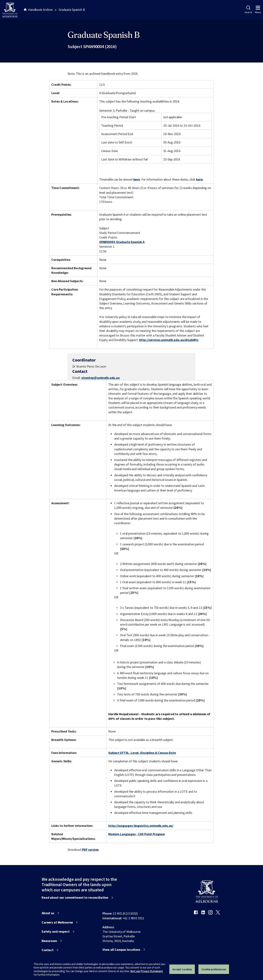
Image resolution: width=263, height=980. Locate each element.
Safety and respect (56, 932)
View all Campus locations (121, 950)
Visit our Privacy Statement (147, 971)
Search (248, 10)
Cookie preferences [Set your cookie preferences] (214, 969)
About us (48, 913)
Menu (258, 10)
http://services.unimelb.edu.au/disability (169, 340)
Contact (48, 950)
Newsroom (49, 941)
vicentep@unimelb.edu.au (100, 378)
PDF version (90, 850)
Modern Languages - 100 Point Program (137, 834)
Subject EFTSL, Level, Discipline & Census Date (142, 753)
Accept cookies (182, 969)
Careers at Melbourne (57, 922)
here (137, 179)
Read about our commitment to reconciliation (75, 898)
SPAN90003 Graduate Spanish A (122, 242)
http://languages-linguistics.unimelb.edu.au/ (141, 826)
